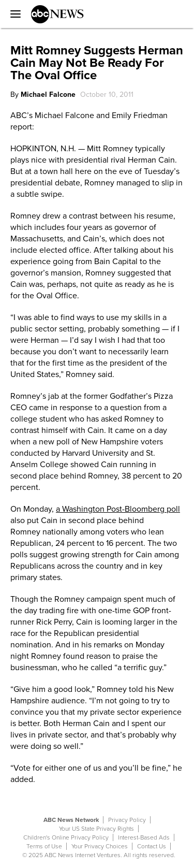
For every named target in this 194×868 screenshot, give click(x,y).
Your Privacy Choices (100, 846)
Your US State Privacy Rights (96, 829)
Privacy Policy (127, 820)
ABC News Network (71, 820)
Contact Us (152, 846)
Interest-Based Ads (144, 837)
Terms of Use (44, 846)
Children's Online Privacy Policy (66, 837)
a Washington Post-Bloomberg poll (118, 509)
